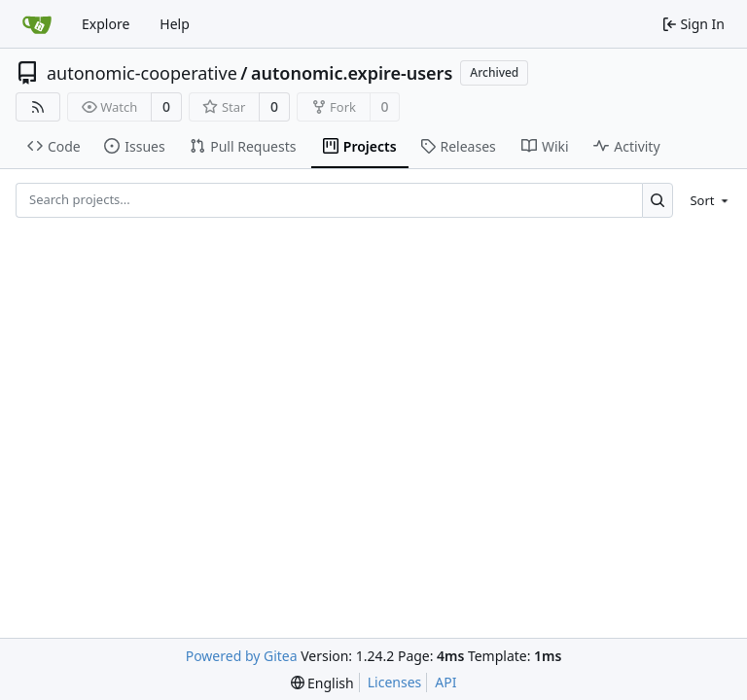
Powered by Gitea (242, 656)
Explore (106, 24)
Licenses (395, 682)
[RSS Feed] (38, 107)
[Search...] (658, 200)
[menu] (706, 200)
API (445, 682)
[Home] (37, 24)
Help (175, 24)
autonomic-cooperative (142, 73)
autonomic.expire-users (352, 73)
